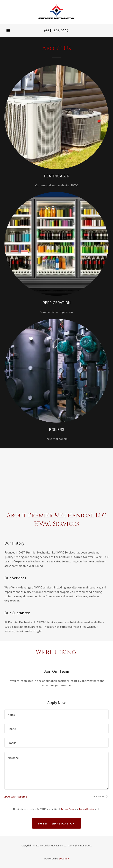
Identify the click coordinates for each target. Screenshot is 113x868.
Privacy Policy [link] (68, 809)
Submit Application (56, 823)
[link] (57, 12)
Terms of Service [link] (87, 809)
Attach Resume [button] (17, 797)
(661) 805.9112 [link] (56, 31)
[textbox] (56, 714)
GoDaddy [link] (64, 859)
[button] (8, 31)
